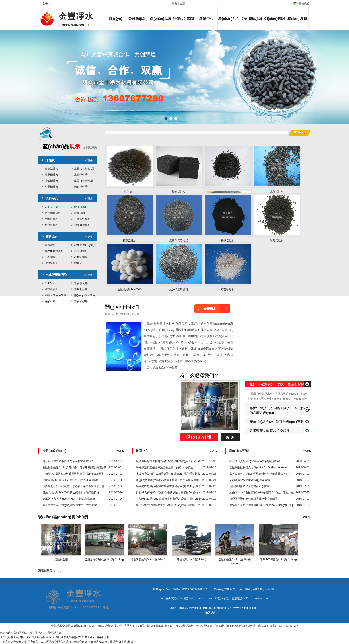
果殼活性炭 (81, 175)
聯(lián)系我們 (297, 23)
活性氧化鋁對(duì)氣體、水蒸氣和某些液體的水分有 (73, 486)
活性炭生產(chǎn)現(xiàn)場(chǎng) (235, 559)
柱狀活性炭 (52, 175)
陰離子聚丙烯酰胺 (56, 295)
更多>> (307, 517)
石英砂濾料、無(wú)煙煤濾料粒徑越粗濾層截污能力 (260, 474)
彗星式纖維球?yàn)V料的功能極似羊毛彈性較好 (71, 492)
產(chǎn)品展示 (161, 23)
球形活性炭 (81, 187)
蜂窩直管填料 (82, 225)
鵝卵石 (78, 263)
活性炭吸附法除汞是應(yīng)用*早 (249, 486)
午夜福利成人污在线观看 (103, 642)
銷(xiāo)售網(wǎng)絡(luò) (274, 23)
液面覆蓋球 (81, 207)
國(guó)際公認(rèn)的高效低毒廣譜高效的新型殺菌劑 (167, 480)
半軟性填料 (52, 219)
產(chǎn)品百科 (229, 23)
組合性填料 (52, 225)
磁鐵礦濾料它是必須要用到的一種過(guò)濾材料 (71, 480)
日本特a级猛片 (127, 642)
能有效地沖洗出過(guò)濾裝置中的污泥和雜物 (70, 505)
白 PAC (49, 283)
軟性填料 (80, 213)
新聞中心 (206, 19)
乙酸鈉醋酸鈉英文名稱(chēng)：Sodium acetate (258, 467)
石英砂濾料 (81, 251)
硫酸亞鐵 (50, 301)
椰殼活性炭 (52, 181)
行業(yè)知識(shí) (183, 23)
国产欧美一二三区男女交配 (44, 642)
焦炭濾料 (50, 245)
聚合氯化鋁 (81, 283)
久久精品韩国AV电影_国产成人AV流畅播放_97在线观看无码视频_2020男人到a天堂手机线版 (55, 637)
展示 (70, 147)
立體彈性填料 (82, 219)
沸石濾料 (50, 257)
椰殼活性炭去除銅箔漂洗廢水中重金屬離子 (68, 461)
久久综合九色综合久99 (74, 642)
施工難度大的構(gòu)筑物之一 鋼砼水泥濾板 (69, 499)
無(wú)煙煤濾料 (54, 251)
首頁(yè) (115, 19)
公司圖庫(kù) (252, 19)
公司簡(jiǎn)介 (138, 23)
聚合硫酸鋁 (81, 301)
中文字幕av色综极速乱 (13, 642)
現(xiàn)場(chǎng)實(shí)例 (63, 517)
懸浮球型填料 (53, 213)
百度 (60, 571)
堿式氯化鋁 (52, 289)
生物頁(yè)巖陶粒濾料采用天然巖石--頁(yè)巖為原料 (73, 474)
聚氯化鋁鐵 (81, 289)
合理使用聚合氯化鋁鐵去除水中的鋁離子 (254, 499)
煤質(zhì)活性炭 (84, 181)
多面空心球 (52, 207)
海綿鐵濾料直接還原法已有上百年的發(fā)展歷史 (165, 467)
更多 (230, 437)
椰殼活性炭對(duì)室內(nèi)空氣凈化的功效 (255, 461)
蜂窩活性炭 (52, 169)
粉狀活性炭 (52, 187)
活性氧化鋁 (52, 263)
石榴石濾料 (81, 257)
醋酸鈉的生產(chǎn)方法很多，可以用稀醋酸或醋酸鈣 (74, 467)
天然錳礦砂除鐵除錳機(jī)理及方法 (250, 480)
